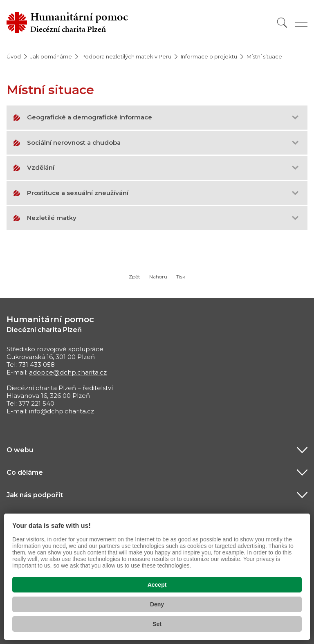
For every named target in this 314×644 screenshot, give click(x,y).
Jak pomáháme (51, 56)
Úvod (14, 56)
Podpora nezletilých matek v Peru (126, 56)
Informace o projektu (209, 56)
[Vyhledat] (282, 23)
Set (157, 624)
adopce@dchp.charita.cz (68, 372)
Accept (157, 585)
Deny (157, 604)
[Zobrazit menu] (301, 23)
